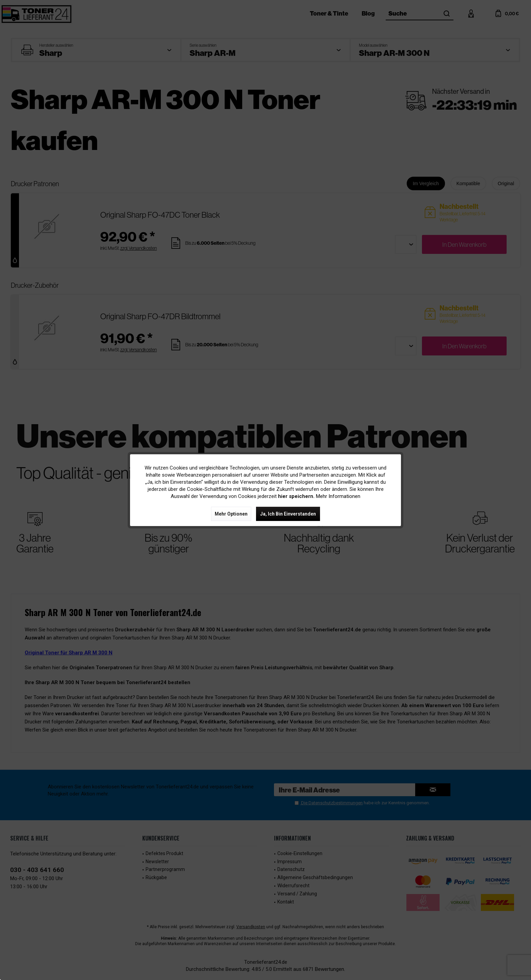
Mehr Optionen (231, 514)
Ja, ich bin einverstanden (288, 514)
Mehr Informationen (338, 496)
